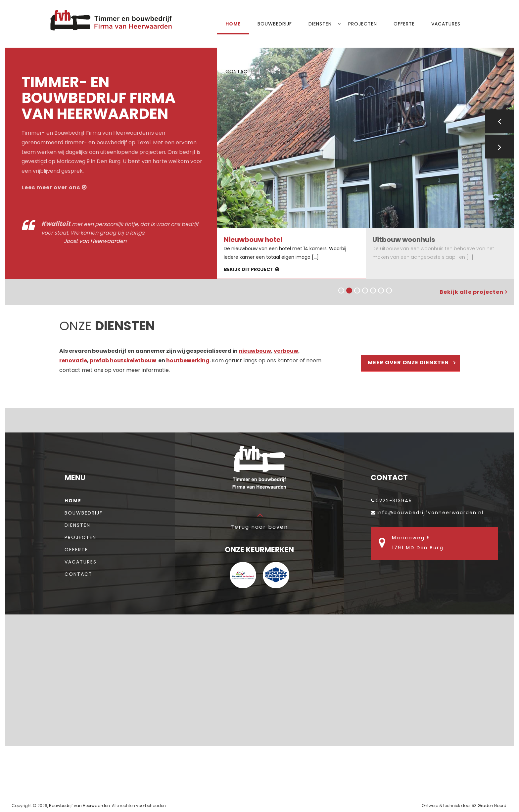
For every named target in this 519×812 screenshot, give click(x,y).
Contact (238, 71)
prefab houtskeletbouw (123, 361)
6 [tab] (380, 290)
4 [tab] (364, 290)
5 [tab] (372, 290)
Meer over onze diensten (408, 362)
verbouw (286, 351)
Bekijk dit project (249, 269)
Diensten (320, 24)
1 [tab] (341, 290)
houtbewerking (188, 361)
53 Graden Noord (489, 806)
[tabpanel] (366, 138)
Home (233, 24)
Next (500, 147)
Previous (500, 121)
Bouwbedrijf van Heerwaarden (79, 806)
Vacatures (446, 24)
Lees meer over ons (51, 187)
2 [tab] (349, 290)
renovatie (73, 361)
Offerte (404, 24)
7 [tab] (388, 290)
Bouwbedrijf (275, 24)
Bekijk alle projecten (472, 292)
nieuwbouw (255, 351)
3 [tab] (356, 290)
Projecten (363, 24)
